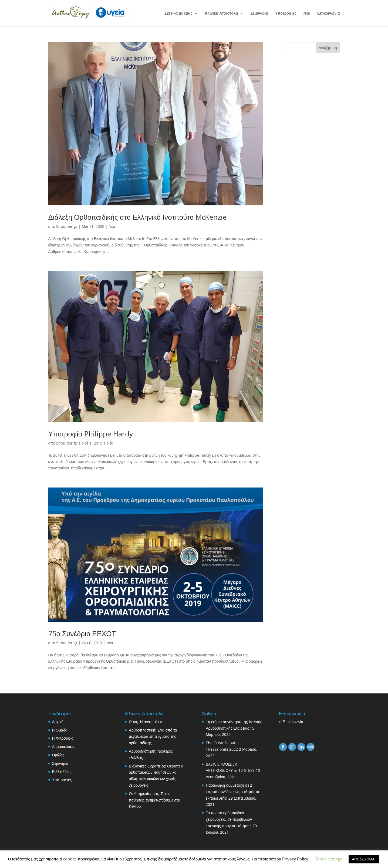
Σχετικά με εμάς (178, 14)
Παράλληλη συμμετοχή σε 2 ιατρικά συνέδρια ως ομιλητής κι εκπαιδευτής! (232, 792)
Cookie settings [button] (328, 859)
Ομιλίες (58, 755)
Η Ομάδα (60, 730)
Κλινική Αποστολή (222, 14)
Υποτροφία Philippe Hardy (91, 434)
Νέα (307, 14)
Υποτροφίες (286, 14)
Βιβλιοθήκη (61, 772)
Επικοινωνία (329, 14)
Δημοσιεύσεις (63, 747)
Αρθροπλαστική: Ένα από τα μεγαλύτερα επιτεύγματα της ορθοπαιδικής (153, 737)
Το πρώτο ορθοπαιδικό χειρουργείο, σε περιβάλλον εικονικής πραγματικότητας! (229, 819)
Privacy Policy (295, 859)
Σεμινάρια (259, 14)
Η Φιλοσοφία (63, 738)
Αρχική (58, 722)
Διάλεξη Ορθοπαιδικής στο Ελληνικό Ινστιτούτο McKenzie (138, 217)
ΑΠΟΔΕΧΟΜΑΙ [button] (364, 859)
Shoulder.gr (67, 226)
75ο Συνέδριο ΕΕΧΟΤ (82, 633)
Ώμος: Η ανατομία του (147, 722)
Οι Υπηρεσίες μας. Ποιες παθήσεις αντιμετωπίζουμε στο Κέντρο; (154, 800)
